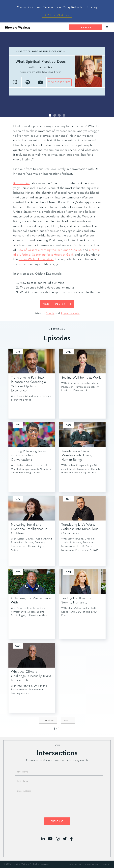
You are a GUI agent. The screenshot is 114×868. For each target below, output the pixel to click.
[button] (107, 27)
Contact (105, 864)
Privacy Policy (91, 864)
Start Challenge (57, 15)
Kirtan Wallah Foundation (36, 259)
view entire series (59, 82)
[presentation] (57, 807)
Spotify (50, 313)
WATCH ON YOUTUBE (57, 304)
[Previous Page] (48, 720)
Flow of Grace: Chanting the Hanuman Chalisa (49, 250)
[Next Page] (68, 720)
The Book (86, 27)
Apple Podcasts (70, 313)
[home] (17, 27)
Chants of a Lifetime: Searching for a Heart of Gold (56, 252)
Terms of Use (75, 864)
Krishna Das (21, 183)
